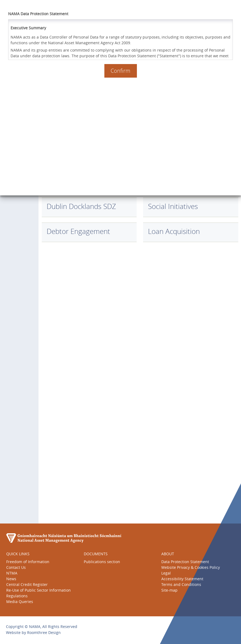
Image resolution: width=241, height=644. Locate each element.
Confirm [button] (120, 71)
